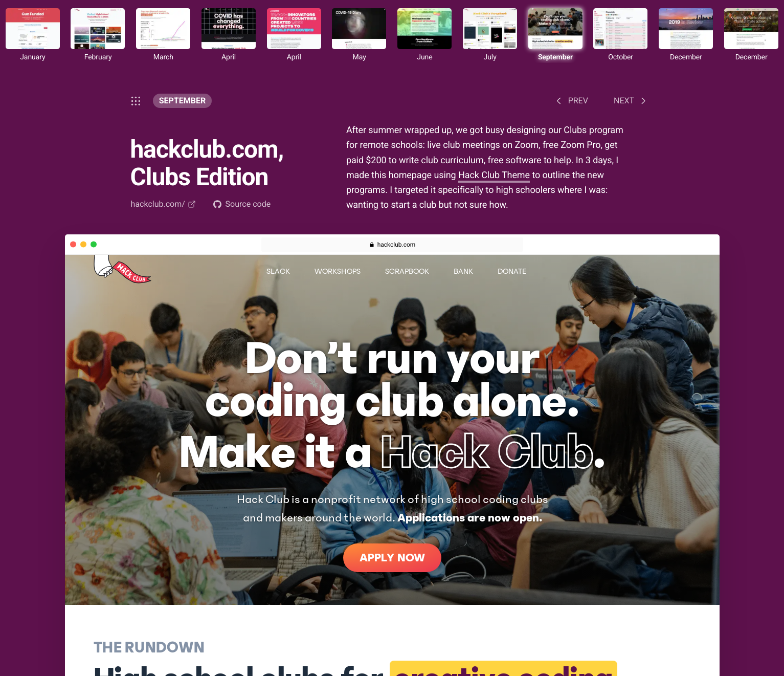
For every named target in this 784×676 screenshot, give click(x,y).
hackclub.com (397, 245)
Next (631, 101)
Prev (570, 101)
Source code (242, 204)
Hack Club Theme (494, 175)
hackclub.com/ (163, 204)
